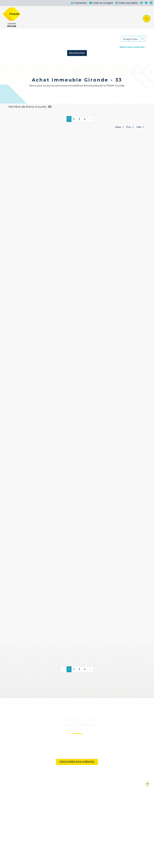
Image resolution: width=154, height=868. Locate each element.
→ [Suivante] (90, 119)
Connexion (79, 3)
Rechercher (77, 53)
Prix (130, 127)
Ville (140, 127)
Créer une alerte (127, 3)
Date (119, 127)
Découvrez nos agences (77, 762)
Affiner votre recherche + (133, 47)
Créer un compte (101, 3)
